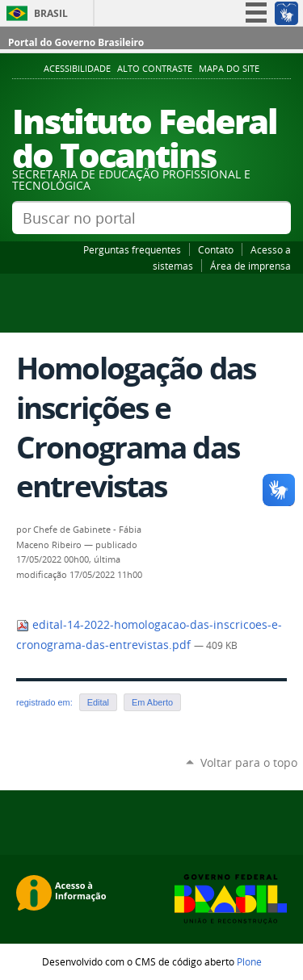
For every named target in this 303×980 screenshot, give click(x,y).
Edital (98, 702)
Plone (249, 961)
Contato (216, 249)
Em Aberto (152, 702)
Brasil (51, 13)
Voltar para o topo (249, 762)
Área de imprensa (250, 266)
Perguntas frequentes (132, 249)
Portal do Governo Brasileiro (76, 42)
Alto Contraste (155, 69)
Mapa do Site (229, 69)
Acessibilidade (77, 69)
